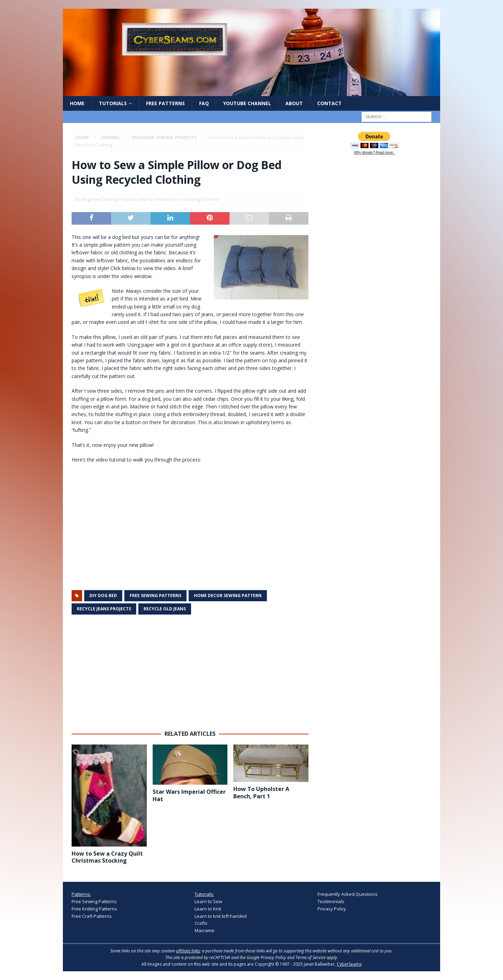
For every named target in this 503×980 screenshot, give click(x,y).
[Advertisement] (190, 673)
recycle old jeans (165, 609)
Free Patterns (165, 103)
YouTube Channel (247, 103)
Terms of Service (311, 957)
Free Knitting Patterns (94, 909)
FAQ (204, 103)
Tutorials (113, 103)
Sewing (110, 137)
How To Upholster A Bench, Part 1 (261, 793)
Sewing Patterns (202, 199)
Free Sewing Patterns (94, 901)
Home (77, 103)
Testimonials (331, 901)
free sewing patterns (155, 596)
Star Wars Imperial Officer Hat (189, 795)
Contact (329, 103)
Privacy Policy (332, 909)
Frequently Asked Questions (348, 894)
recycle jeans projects (104, 609)
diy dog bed (103, 596)
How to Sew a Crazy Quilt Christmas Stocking (107, 857)
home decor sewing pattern (228, 596)
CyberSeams (349, 964)
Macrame (205, 930)
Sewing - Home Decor (160, 199)
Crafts (201, 923)
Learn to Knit (208, 909)
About (294, 103)
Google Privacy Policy (266, 957)
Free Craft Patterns (92, 916)
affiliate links (188, 951)
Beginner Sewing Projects (109, 199)
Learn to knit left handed (221, 916)
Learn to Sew (208, 901)
